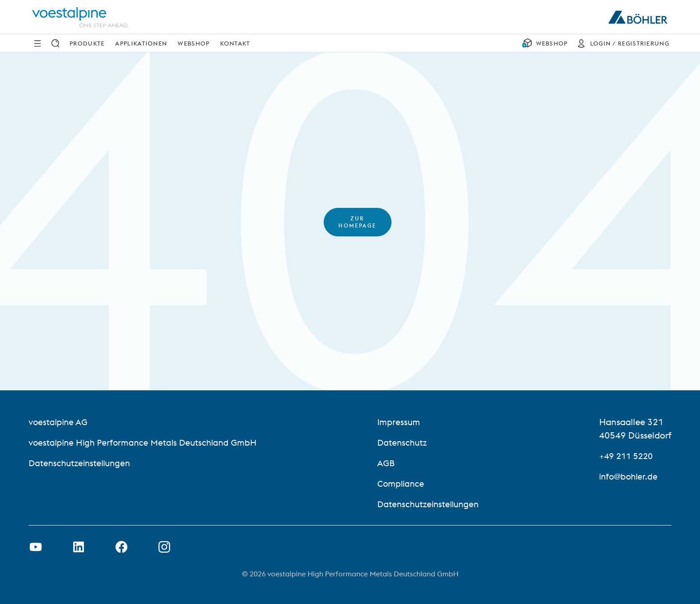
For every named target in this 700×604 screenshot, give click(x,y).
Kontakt (235, 43)
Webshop (194, 43)
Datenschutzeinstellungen (82, 463)
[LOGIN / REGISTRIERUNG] (621, 43)
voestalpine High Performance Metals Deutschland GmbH (146, 442)
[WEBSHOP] (545, 43)
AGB (388, 463)
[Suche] (55, 43)
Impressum (401, 422)
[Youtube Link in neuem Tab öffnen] (36, 547)
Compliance (403, 483)
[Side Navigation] (37, 43)
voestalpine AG (59, 422)
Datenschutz (404, 442)
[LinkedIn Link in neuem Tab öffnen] (79, 547)
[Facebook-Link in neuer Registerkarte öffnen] (121, 547)
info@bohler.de (630, 476)
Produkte (87, 43)
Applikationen (141, 43)
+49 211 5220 (628, 456)
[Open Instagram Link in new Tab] (164, 547)
